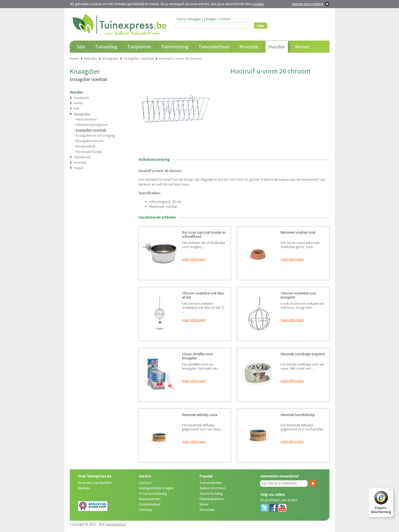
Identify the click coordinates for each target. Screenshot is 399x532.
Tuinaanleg (106, 47)
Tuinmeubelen (211, 483)
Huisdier (277, 47)
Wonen (302, 47)
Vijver (204, 504)
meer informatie (194, 259)
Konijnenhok (86, 146)
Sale (81, 47)
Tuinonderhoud (214, 47)
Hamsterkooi (86, 119)
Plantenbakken (212, 499)
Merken (84, 488)
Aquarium (81, 98)
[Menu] (390, 491)
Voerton (80, 162)
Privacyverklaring (153, 493)
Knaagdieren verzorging (95, 135)
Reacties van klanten (95, 483)
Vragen (211, 19)
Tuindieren (82, 157)
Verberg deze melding (308, 4)
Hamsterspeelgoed (92, 125)
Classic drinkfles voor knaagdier (197, 356)
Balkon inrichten (212, 488)
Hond (78, 103)
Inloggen (194, 19)
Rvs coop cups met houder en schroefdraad (204, 235)
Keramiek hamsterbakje (298, 415)
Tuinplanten (139, 47)
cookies (258, 4)
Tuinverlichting (211, 493)
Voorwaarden (150, 499)
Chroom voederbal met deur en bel (203, 295)
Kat (77, 108)
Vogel (78, 168)
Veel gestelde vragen (156, 488)
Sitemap (146, 510)
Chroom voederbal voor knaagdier (298, 295)
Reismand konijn (89, 152)
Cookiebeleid (150, 504)
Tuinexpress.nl (116, 524)
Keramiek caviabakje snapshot (303, 354)
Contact (225, 19)
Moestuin (249, 47)
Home (181, 19)
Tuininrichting (175, 47)
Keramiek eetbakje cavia (200, 415)
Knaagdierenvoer (90, 141)
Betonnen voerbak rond (298, 232)
